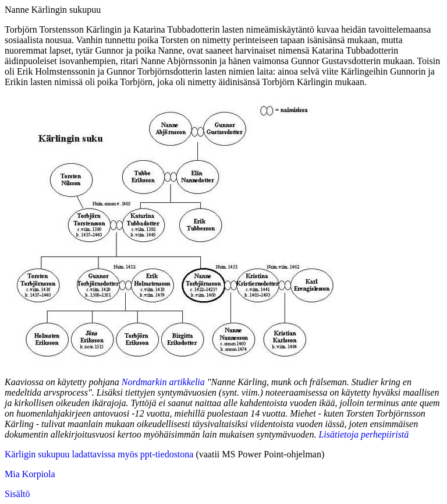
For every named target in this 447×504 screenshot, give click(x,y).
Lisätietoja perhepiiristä (363, 434)
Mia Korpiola (30, 474)
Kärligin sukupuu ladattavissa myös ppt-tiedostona (99, 454)
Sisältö (17, 494)
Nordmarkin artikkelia (163, 382)
